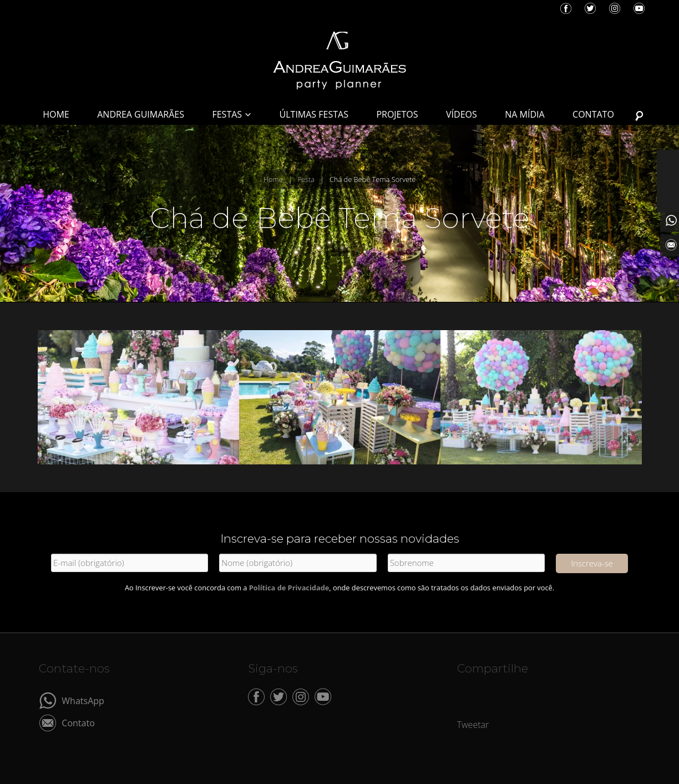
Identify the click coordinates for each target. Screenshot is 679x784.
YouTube (639, 8)
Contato (78, 722)
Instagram (615, 8)
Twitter (590, 8)
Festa (306, 179)
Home (273, 179)
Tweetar (473, 725)
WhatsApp (83, 700)
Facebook (566, 8)
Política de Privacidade (289, 588)
